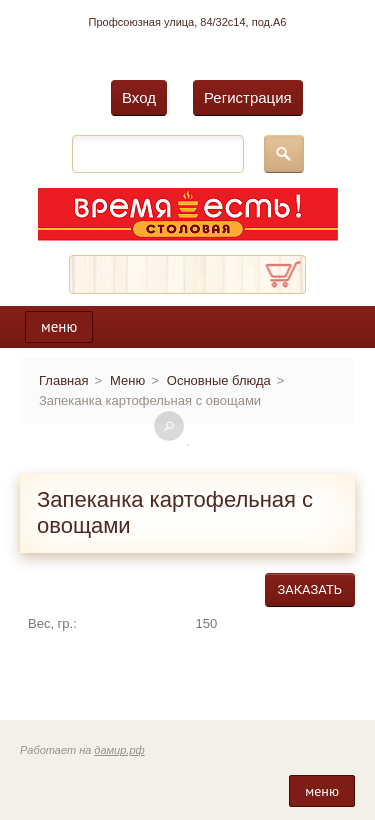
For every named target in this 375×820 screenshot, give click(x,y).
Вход (139, 97)
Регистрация (248, 97)
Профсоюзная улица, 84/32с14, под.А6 (188, 22)
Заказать (310, 589)
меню (59, 326)
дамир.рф (119, 750)
